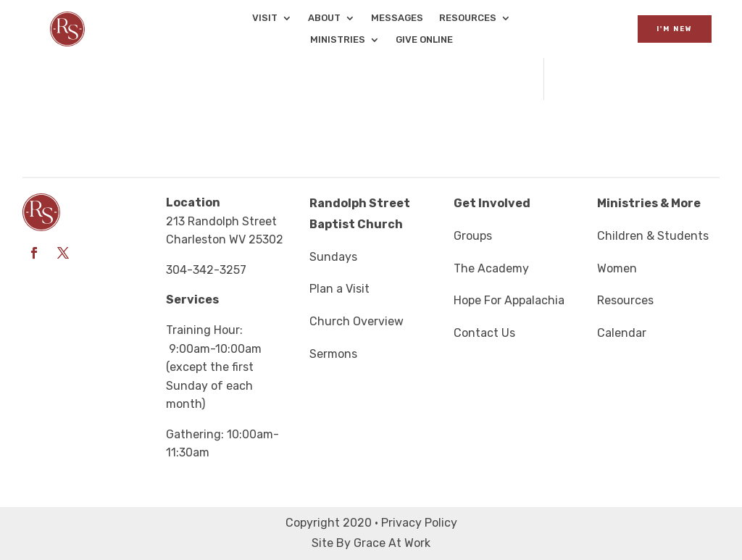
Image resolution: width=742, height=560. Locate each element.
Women (617, 268)
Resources (468, 18)
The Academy (491, 268)
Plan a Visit (339, 289)
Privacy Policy (419, 523)
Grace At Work (392, 543)
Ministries (338, 40)
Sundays (333, 257)
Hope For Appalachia (509, 300)
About (324, 18)
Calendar (622, 333)
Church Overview (357, 321)
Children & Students (653, 236)
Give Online (424, 40)
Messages (397, 18)
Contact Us (484, 333)
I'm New (675, 29)
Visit (265, 18)
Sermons (333, 354)
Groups (473, 236)
